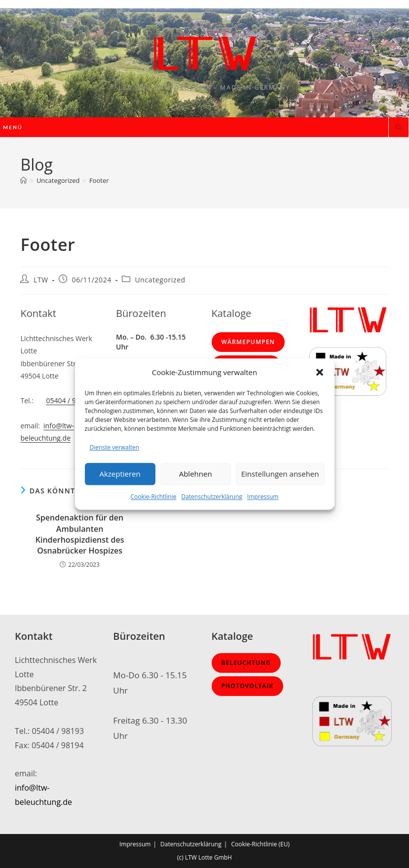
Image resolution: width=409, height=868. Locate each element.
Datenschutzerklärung (212, 497)
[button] (320, 372)
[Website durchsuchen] (399, 128)
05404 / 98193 (69, 400)
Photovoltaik (248, 686)
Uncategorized (160, 280)
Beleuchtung (246, 663)
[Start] (23, 180)
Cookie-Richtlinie (154, 497)
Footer (99, 180)
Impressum (263, 497)
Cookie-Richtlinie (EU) (260, 844)
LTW (41, 280)
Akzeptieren (120, 474)
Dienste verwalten (115, 447)
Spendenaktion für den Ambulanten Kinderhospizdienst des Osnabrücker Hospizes (80, 534)
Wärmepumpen (248, 342)
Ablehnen (196, 474)
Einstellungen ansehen (280, 474)
